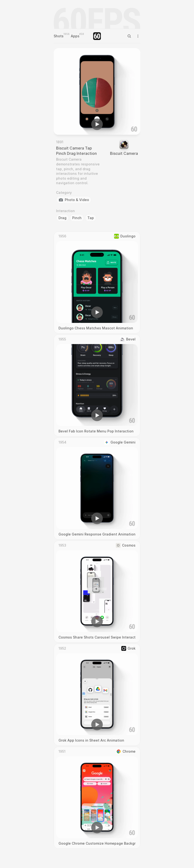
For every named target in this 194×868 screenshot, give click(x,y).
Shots (59, 36)
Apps (75, 36)
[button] (97, 124)
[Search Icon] (129, 36)
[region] (97, 91)
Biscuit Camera (124, 153)
